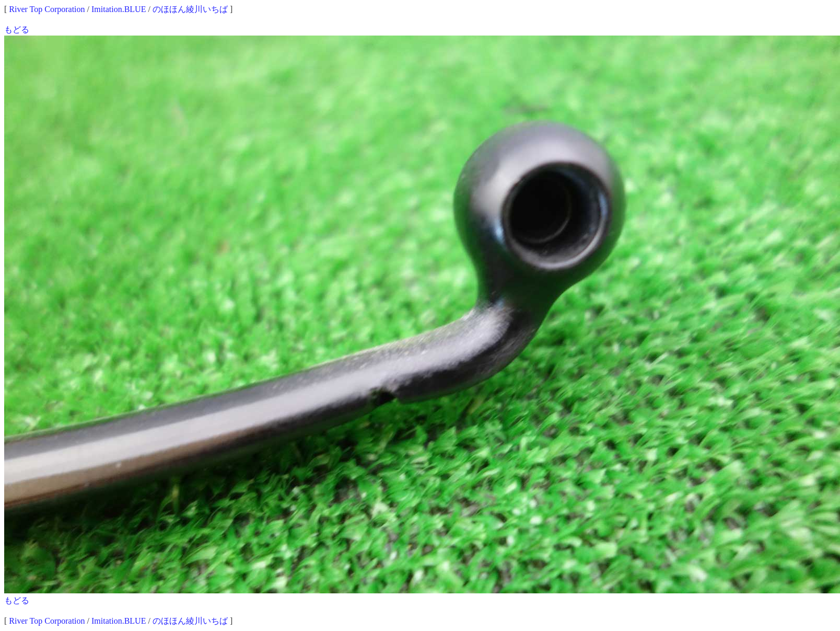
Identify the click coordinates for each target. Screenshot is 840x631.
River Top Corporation (47, 9)
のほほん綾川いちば (190, 9)
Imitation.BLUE (119, 9)
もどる (17, 30)
